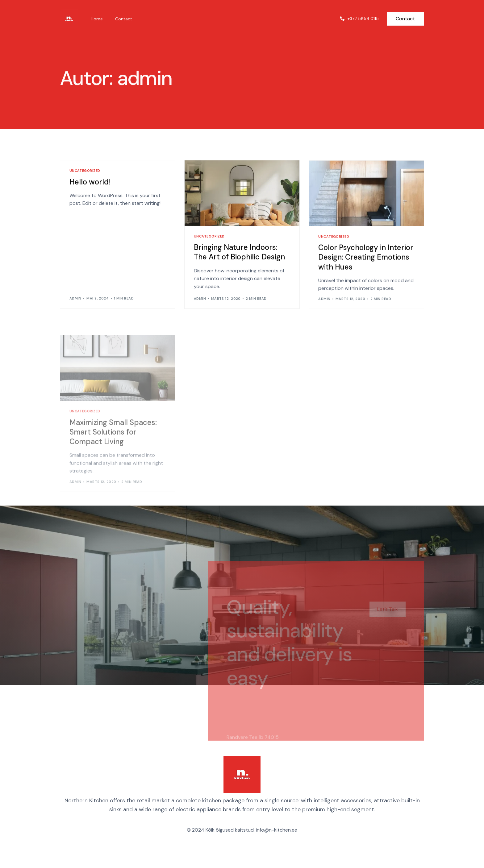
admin (75, 299)
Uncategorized (85, 171)
